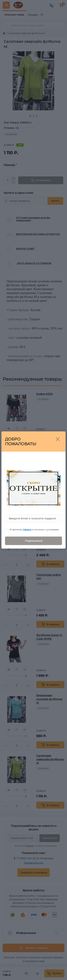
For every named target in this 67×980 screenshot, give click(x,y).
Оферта (27, 530)
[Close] (58, 439)
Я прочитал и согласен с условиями (34, 530)
